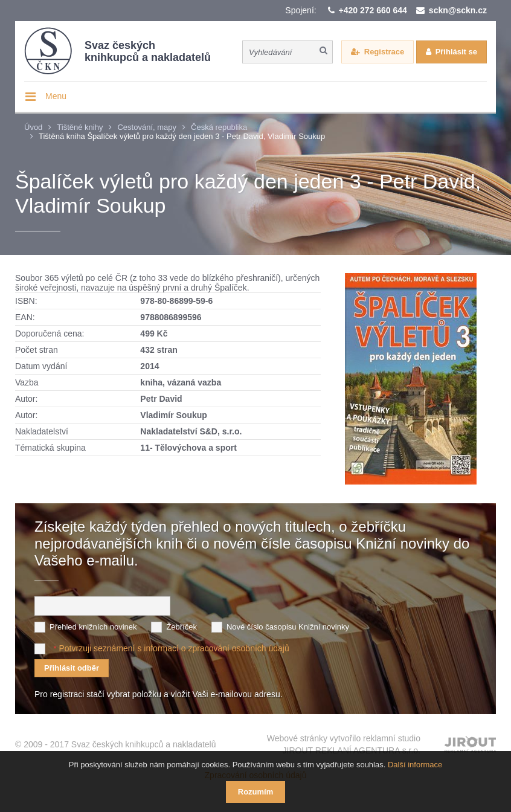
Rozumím (256, 792)
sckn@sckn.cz (458, 10)
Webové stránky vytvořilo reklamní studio (344, 745)
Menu (56, 96)
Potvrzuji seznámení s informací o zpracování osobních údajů (174, 648)
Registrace (384, 52)
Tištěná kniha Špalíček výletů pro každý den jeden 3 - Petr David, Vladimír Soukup (182, 136)
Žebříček (182, 627)
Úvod (33, 127)
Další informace (415, 765)
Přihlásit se (456, 52)
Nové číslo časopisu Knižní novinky (288, 627)
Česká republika (219, 127)
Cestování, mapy (147, 127)
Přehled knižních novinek (93, 627)
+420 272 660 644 (373, 10)
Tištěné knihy (80, 127)
